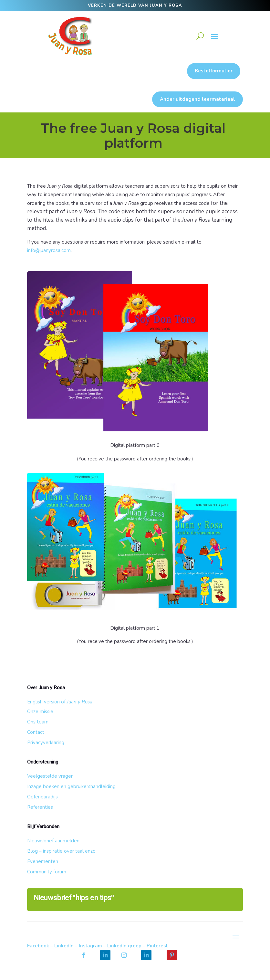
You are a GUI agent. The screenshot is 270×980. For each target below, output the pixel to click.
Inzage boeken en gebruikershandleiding (71, 786)
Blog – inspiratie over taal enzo (61, 851)
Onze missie (40, 711)
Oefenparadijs (42, 797)
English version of (60, 702)
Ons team (38, 722)
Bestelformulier (214, 71)
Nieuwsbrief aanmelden (53, 841)
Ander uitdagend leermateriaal (197, 99)
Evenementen (43, 861)
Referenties (40, 807)
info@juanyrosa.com (49, 250)
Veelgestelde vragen (50, 776)
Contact (36, 732)
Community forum (47, 872)
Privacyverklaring (46, 743)
